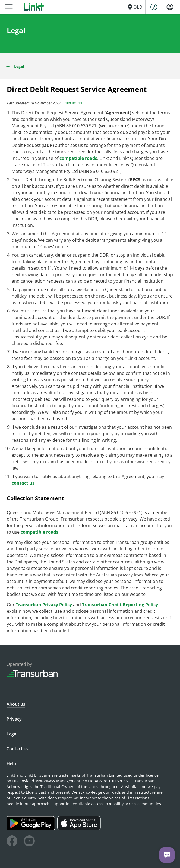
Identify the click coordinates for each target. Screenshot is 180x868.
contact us (23, 483)
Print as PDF (73, 103)
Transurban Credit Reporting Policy (120, 605)
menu (9, 7)
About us (16, 704)
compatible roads (78, 158)
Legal (15, 66)
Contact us (18, 749)
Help (11, 764)
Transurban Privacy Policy (44, 605)
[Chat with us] (167, 855)
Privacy (14, 719)
